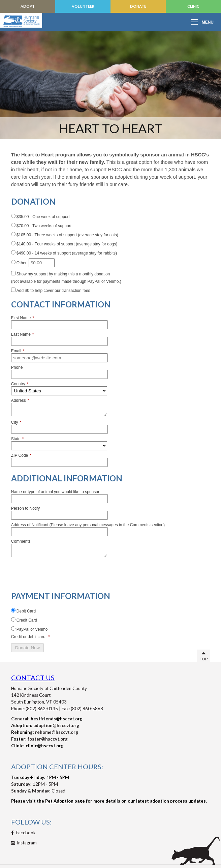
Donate (138, 6)
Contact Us (33, 678)
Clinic (193, 6)
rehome (43, 732)
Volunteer (83, 6)
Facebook (23, 833)
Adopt (28, 6)
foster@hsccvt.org (48, 739)
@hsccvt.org (66, 725)
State (18, 439)
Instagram (24, 843)
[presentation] (62, 573)
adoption (43, 725)
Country (20, 384)
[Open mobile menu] (204, 22)
